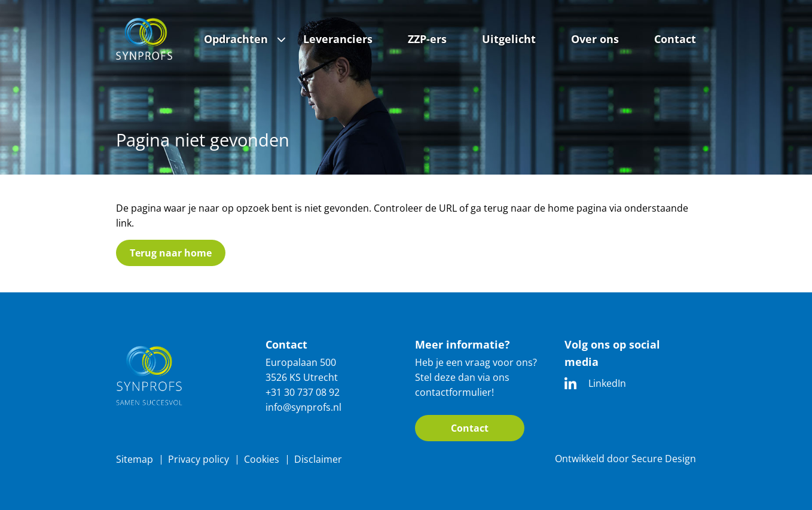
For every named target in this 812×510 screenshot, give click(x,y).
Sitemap (135, 459)
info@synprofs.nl (303, 407)
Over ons (595, 39)
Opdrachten (236, 39)
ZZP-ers (427, 39)
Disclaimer (318, 459)
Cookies (262, 459)
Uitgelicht (509, 39)
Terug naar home (171, 253)
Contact (675, 39)
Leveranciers (338, 39)
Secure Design (664, 459)
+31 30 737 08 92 (303, 392)
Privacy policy (199, 459)
